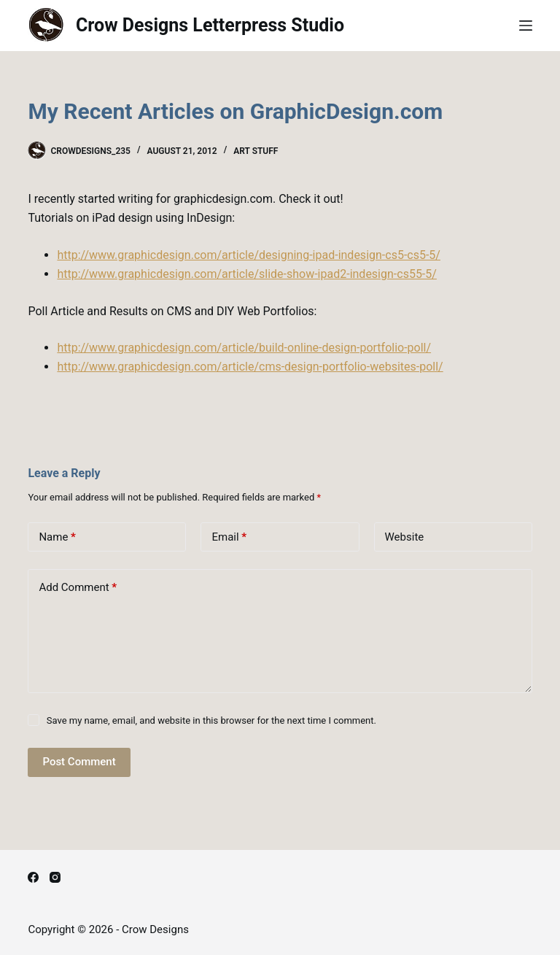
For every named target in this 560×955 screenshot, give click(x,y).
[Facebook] (33, 877)
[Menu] (526, 26)
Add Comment (78, 588)
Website (405, 537)
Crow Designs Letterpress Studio (210, 25)
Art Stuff (256, 151)
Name (57, 537)
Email (229, 537)
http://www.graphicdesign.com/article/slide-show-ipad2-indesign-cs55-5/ (246, 274)
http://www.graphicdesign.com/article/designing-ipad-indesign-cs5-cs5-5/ (249, 255)
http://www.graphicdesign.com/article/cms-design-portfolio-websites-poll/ (250, 367)
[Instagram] (55, 877)
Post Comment (79, 762)
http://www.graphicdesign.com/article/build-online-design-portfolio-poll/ (244, 348)
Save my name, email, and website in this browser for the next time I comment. (211, 720)
